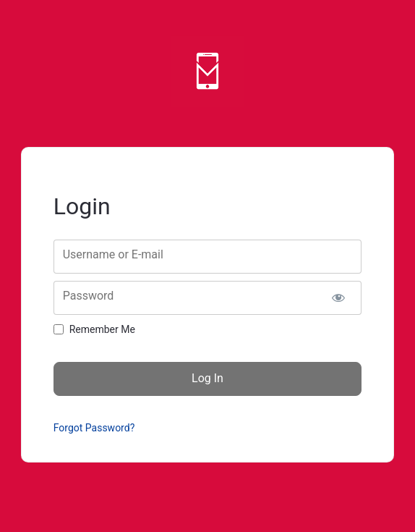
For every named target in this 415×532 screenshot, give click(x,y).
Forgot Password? (94, 428)
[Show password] (339, 298)
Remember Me (102, 329)
